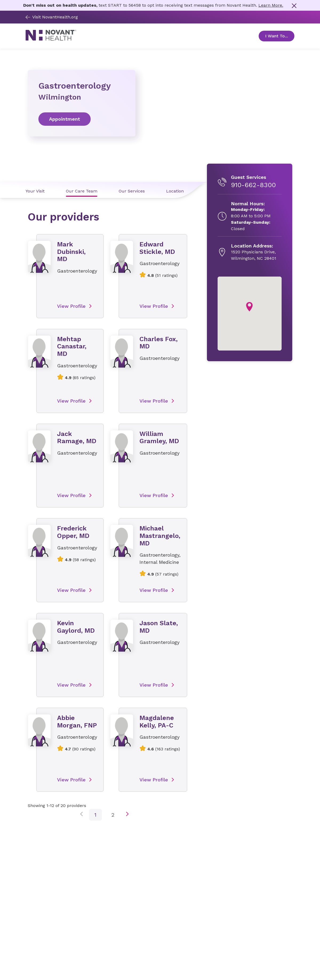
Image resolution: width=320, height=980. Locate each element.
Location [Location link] (175, 191)
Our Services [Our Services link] (132, 191)
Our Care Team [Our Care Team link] (82, 191)
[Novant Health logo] (51, 39)
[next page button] (127, 815)
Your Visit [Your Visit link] (35, 191)
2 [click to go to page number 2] (113, 815)
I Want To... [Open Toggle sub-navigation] (280, 36)
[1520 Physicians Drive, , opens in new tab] (254, 252)
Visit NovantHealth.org (52, 17)
